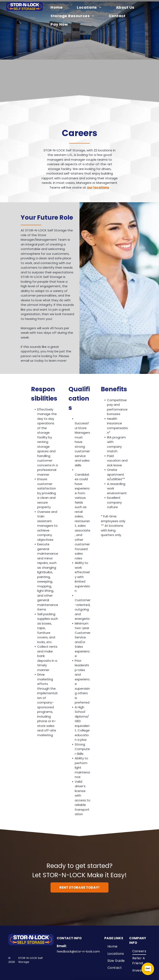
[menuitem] (59, 7)
